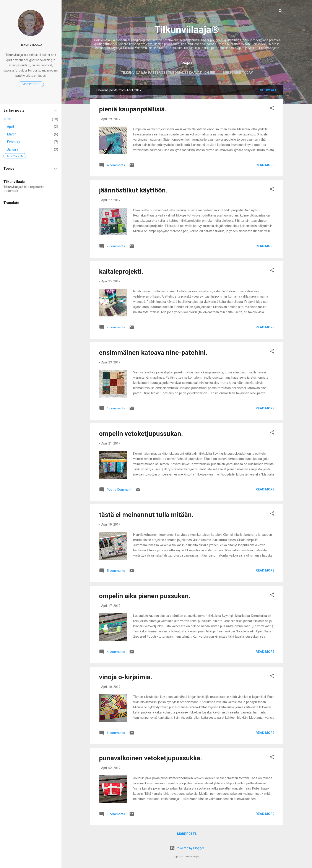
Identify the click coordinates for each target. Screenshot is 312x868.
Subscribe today (238, 73)
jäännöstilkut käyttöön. (133, 190)
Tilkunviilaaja (31, 45)
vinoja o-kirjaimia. (126, 677)
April (10, 127)
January (13, 149)
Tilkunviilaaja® (187, 30)
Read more (265, 165)
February (14, 142)
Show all (269, 90)
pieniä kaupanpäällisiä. (133, 109)
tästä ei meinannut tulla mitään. (146, 515)
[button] (272, 109)
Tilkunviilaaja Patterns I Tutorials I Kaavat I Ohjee (168, 73)
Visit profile (31, 84)
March (12, 134)
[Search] (281, 12)
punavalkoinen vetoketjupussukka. (150, 758)
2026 (7, 119)
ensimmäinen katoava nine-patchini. (153, 353)
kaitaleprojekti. (121, 271)
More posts (187, 834)
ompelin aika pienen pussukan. (145, 596)
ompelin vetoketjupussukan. (141, 434)
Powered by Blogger (187, 848)
